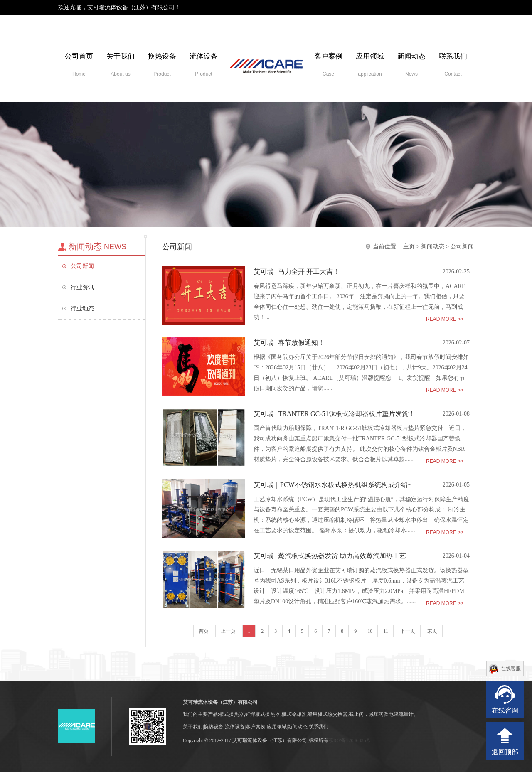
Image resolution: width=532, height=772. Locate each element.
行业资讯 (82, 287)
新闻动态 (411, 65)
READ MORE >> (445, 319)
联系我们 (453, 65)
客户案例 (328, 65)
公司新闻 (82, 266)
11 (386, 631)
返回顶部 (505, 752)
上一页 (228, 631)
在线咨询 (505, 710)
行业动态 (82, 309)
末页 (432, 631)
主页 (409, 247)
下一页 (408, 631)
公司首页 (79, 65)
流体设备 (204, 65)
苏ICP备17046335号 (350, 740)
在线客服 (511, 669)
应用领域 (370, 65)
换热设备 (162, 65)
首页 (204, 631)
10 (370, 631)
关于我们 (121, 65)
